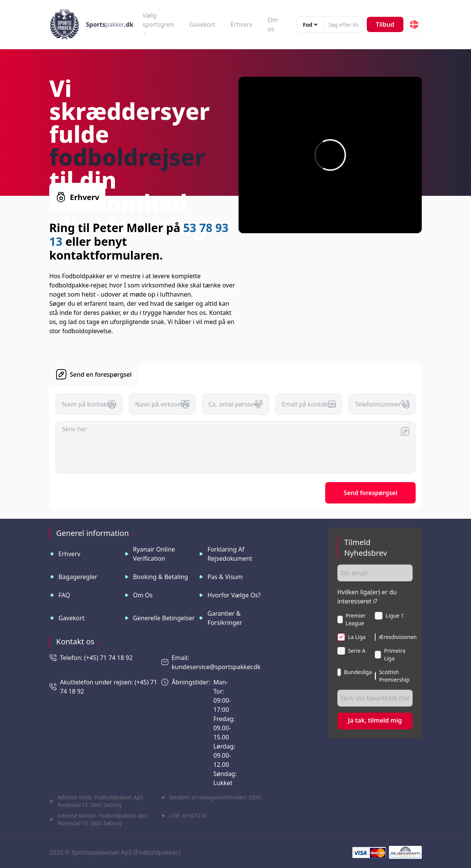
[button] (414, 24)
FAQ (64, 595)
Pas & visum (225, 577)
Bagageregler (78, 577)
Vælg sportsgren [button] (158, 23)
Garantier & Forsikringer (225, 618)
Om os (143, 595)
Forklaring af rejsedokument (230, 554)
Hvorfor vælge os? (234, 595)
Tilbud (385, 24)
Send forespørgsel (370, 493)
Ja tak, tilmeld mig (375, 720)
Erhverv (241, 24)
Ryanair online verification (154, 554)
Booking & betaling (160, 577)
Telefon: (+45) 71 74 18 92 (96, 658)
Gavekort (202, 24)
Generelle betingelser (164, 618)
